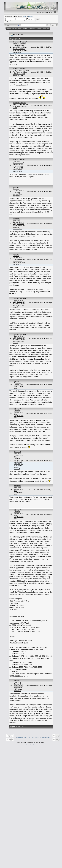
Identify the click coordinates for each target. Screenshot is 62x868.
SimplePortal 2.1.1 (31, 745)
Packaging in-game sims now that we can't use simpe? (19, 262)
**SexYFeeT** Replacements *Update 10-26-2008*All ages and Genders (18, 168)
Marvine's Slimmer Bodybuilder (19, 44)
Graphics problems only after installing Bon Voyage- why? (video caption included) (19, 464)
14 (23, 39)
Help (20, 28)
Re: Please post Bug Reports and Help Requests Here (20, 74)
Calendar (33, 28)
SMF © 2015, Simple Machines (41, 737)
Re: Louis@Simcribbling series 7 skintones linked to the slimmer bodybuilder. (20, 49)
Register (46, 28)
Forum (15, 28)
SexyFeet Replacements (18, 162)
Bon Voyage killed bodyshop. (17, 194)
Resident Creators (20, 42)
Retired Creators (19, 69)
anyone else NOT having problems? (18, 689)
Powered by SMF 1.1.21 (23, 737)
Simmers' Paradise (20, 103)
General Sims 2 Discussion (19, 685)
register (31, 17)
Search (26, 28)
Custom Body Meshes (20, 70)
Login (39, 28)
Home (9, 28)
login (25, 17)
